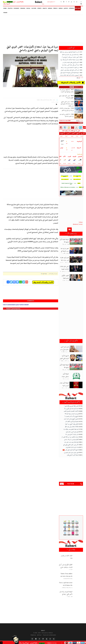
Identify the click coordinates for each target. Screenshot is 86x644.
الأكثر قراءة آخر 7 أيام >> (71, 341)
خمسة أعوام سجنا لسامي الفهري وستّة (71, 407)
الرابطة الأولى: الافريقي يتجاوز (73, 454)
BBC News (78, 8)
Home (5, 8)
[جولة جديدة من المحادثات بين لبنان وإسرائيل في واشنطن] (79, 110)
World (61, 8)
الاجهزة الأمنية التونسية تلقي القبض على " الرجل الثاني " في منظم (66, 358)
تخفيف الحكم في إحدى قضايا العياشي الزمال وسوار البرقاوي (66, 278)
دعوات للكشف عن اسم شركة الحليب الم (70, 435)
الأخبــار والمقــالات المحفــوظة (43, 282)
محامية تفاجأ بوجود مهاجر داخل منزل (71, 441)
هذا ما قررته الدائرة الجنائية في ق (72, 446)
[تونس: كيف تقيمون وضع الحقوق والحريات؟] (79, 98)
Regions (23, 8)
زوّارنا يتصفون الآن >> (71, 234)
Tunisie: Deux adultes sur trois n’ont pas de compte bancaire (66, 573)
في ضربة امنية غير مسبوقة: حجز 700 (71, 412)
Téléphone (33, 632)
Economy (16, 8)
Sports (39, 8)
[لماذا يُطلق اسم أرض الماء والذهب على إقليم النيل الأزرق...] (79, 92)
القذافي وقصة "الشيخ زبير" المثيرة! (72, 423)
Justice (66, 8)
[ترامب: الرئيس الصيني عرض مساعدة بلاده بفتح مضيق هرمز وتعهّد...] (79, 104)
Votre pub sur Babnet (47, 630)
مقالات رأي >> (71, 547)
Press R (55, 8)
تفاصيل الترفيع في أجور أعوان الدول (71, 417)
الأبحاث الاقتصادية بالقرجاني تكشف (71, 410)
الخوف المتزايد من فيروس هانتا (67, 554)
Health (45, 8)
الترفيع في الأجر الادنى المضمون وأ (71, 415)
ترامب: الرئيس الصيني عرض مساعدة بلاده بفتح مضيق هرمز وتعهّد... (67, 104)
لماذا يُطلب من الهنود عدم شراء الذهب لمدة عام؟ (67, 115)
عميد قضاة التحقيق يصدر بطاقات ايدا (71, 428)
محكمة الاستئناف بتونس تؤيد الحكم (72, 425)
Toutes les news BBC (65, 121)
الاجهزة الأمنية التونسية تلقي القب (70, 448)
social (28, 8)
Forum (5, 13)
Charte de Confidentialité (49, 632)
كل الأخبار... (71, 48)
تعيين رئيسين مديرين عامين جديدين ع (71, 451)
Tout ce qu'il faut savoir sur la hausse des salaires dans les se (66, 582)
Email (39, 632)
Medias (50, 8)
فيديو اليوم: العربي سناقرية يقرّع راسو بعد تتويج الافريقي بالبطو (66, 349)
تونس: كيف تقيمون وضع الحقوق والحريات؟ (66, 97)
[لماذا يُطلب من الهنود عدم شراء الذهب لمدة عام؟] (79, 116)
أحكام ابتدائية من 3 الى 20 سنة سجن (71, 438)
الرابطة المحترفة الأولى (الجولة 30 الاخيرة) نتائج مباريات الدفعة (66, 368)
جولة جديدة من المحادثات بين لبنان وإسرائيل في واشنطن (67, 109)
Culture (34, 8)
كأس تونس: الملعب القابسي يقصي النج (71, 443)
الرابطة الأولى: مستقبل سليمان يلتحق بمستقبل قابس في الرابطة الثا (67, 377)
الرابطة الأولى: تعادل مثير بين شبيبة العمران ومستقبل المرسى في (66, 386)
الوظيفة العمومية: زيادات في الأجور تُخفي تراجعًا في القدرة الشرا (66, 591)
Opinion (71, 8)
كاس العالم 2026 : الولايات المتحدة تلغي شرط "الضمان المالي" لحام (66, 269)
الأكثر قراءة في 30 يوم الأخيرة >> (71, 401)
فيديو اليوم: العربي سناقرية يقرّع (72, 430)
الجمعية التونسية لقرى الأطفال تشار (72, 420)
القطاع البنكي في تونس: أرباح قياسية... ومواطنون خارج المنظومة (66, 564)
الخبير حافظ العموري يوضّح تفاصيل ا (71, 405)
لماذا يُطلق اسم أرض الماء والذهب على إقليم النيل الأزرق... (67, 91)
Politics (10, 8)
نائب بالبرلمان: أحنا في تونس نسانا (72, 433)
